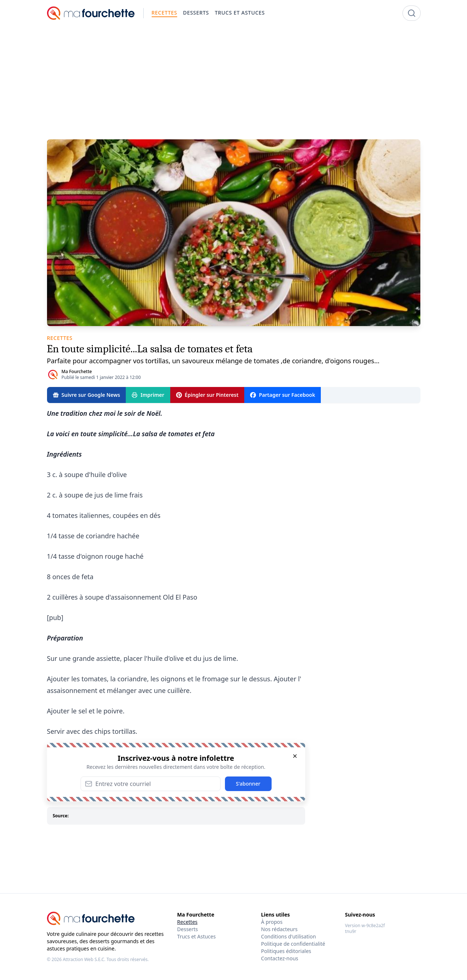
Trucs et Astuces (196, 936)
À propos (272, 922)
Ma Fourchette (77, 371)
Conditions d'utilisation (289, 936)
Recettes (187, 922)
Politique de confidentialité (293, 944)
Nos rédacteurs (279, 929)
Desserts (188, 929)
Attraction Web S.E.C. (84, 959)
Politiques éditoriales (286, 951)
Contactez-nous (280, 958)
